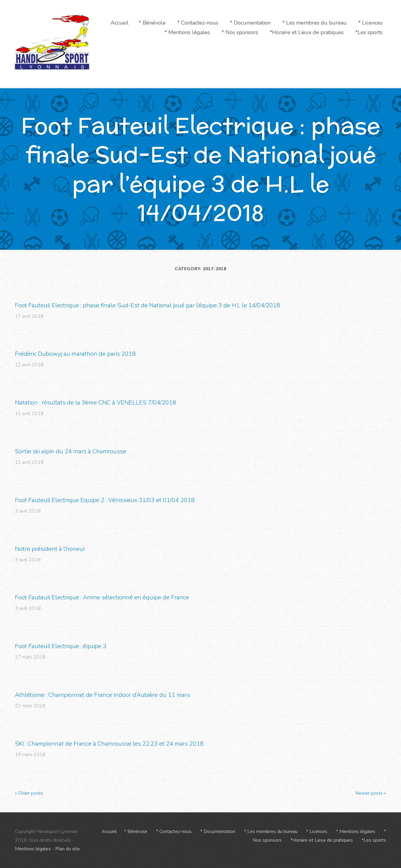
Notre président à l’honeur (50, 549)
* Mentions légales (187, 32)
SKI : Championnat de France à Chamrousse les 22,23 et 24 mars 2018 (109, 744)
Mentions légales (33, 849)
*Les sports (369, 32)
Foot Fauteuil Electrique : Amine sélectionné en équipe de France (102, 597)
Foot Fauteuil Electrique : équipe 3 (61, 646)
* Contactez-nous (198, 23)
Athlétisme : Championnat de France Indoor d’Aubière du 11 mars (102, 695)
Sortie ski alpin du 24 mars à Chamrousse (71, 451)
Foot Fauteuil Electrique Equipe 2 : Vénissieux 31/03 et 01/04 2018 (105, 500)
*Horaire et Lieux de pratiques (307, 32)
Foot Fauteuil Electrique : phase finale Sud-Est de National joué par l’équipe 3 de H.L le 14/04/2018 (148, 305)
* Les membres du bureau (314, 23)
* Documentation (250, 23)
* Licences (370, 23)
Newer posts (371, 793)
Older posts (29, 793)
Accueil (120, 23)
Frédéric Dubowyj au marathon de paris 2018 (75, 354)
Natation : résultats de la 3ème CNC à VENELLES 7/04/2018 (96, 403)
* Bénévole (152, 23)
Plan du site (68, 849)
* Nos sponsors (240, 32)
